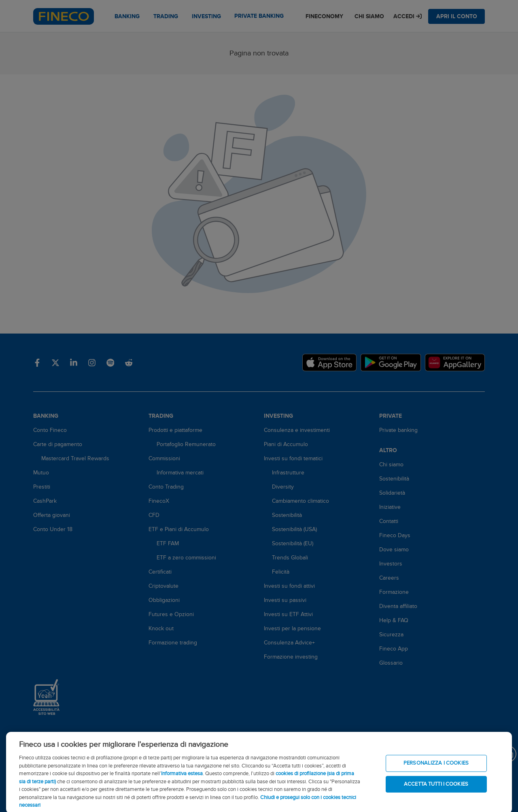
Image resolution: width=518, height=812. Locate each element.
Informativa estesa (182, 782)
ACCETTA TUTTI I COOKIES (436, 792)
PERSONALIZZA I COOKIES (436, 771)
